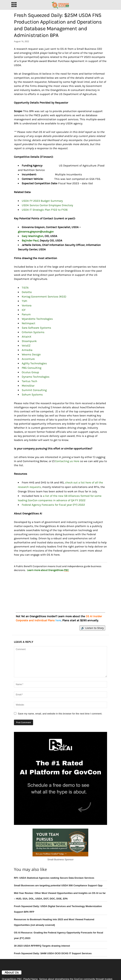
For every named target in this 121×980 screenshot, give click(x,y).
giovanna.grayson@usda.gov (36, 232)
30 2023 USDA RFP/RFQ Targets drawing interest (42, 946)
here (58, 620)
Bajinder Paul (30, 240)
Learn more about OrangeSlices (48, 570)
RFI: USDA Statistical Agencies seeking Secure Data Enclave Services (54, 878)
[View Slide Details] (60, 589)
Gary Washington (33, 236)
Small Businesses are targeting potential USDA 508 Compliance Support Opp (58, 885)
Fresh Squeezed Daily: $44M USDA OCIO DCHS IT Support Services (53, 953)
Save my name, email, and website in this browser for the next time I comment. (60, 714)
